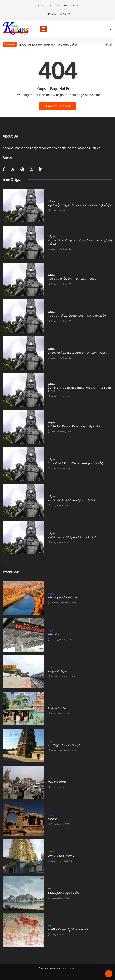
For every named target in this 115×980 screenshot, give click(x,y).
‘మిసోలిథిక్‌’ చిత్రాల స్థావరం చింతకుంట (68, 929)
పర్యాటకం (51, 594)
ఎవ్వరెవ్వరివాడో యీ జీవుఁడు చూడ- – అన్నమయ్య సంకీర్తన (78, 316)
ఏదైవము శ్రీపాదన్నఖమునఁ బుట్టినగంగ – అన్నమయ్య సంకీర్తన (48, 45)
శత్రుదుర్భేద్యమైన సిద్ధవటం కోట (64, 892)
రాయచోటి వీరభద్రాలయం (61, 855)
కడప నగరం (54, 634)
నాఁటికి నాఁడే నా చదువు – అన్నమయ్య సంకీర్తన (72, 537)
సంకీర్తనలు (51, 201)
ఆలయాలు (51, 852)
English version (71, 5)
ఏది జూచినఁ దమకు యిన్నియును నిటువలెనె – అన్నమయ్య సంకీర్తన (80, 389)
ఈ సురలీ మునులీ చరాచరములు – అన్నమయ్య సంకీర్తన (76, 463)
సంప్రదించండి (55, 5)
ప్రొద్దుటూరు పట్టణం (58, 671)
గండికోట (53, 819)
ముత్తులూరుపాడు (57, 708)
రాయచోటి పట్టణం (57, 782)
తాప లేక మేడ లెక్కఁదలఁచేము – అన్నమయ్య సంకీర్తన (75, 426)
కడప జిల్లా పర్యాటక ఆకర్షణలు (63, 597)
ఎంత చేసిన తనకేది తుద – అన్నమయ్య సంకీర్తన (72, 279)
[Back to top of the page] (109, 975)
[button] (107, 45)
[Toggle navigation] (43, 29)
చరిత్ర (49, 704)
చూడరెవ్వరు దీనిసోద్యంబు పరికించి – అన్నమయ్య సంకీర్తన (78, 352)
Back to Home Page (57, 106)
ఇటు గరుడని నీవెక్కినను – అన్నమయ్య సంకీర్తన (72, 500)
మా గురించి (41, 5)
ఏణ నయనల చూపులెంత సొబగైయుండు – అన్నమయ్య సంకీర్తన (80, 242)
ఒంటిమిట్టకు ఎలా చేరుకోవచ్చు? (64, 745)
